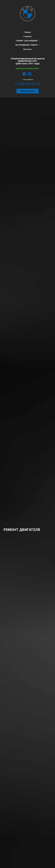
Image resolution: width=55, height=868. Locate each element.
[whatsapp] (30, 75)
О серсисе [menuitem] (27, 36)
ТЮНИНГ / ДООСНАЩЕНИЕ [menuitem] (27, 41)
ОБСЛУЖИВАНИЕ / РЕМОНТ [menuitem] (27, 45)
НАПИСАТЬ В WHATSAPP (27, 69)
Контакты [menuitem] (28, 49)
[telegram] (24, 75)
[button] (27, 91)
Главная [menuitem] (27, 32)
